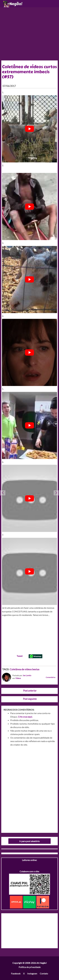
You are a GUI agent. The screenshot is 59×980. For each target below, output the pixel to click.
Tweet (20, 656)
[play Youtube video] (30, 129)
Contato (44, 973)
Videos (18, 678)
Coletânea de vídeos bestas (25, 669)
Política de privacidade (30, 967)
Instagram (32, 973)
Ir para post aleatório (29, 841)
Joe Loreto (27, 675)
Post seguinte (30, 699)
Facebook (16, 973)
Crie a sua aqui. (25, 717)
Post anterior (30, 691)
